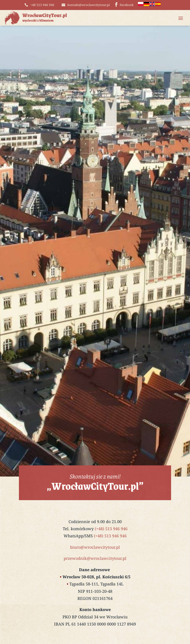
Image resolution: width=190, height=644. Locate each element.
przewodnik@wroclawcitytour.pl (95, 558)
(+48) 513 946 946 (111, 529)
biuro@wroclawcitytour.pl (95, 547)
